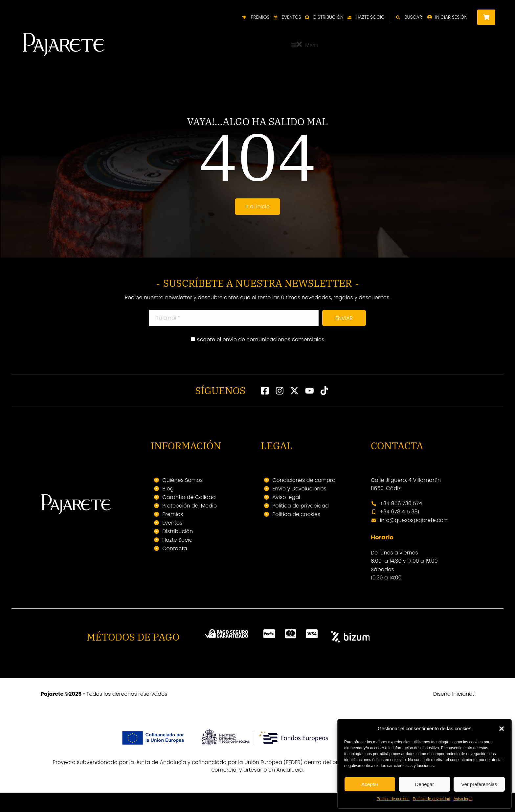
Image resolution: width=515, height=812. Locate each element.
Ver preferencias (479, 784)
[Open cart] (486, 17)
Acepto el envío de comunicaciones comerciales (258, 359)
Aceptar (370, 784)
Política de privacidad (432, 799)
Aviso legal (463, 799)
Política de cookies (393, 799)
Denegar (425, 784)
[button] (502, 729)
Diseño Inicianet (454, 713)
